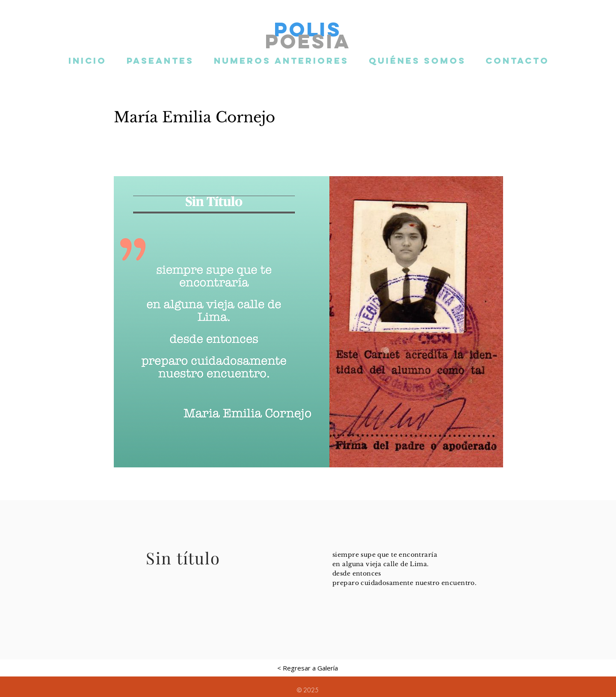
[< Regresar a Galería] (308, 668)
